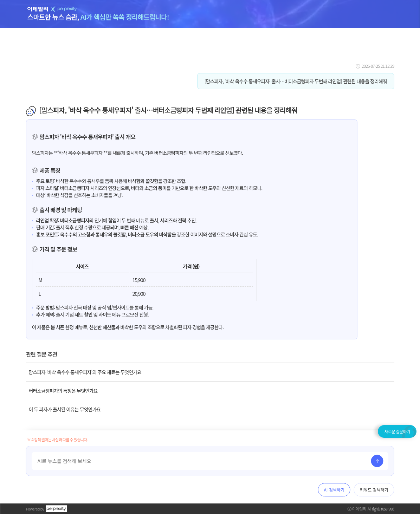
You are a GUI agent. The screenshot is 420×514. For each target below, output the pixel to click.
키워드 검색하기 (374, 490)
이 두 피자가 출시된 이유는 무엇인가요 (65, 409)
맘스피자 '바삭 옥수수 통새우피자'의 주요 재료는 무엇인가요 (85, 372)
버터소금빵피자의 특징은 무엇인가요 (63, 391)
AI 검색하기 (334, 490)
